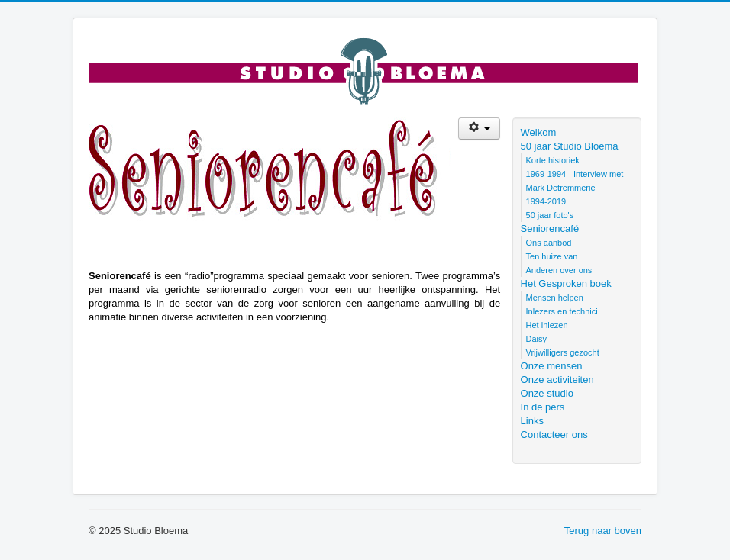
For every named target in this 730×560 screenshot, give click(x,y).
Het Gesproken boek (566, 283)
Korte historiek (553, 160)
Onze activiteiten (557, 380)
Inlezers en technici (562, 311)
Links (532, 421)
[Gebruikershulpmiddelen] (479, 129)
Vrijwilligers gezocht (563, 352)
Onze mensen (552, 366)
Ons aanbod (549, 243)
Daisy (537, 339)
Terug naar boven (603, 531)
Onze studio (547, 393)
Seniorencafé (550, 229)
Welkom (539, 132)
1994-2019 (546, 201)
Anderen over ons (559, 270)
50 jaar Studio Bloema (570, 146)
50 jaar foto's (550, 215)
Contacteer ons (554, 434)
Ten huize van (552, 256)
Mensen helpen (555, 298)
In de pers (543, 407)
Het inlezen (547, 325)
